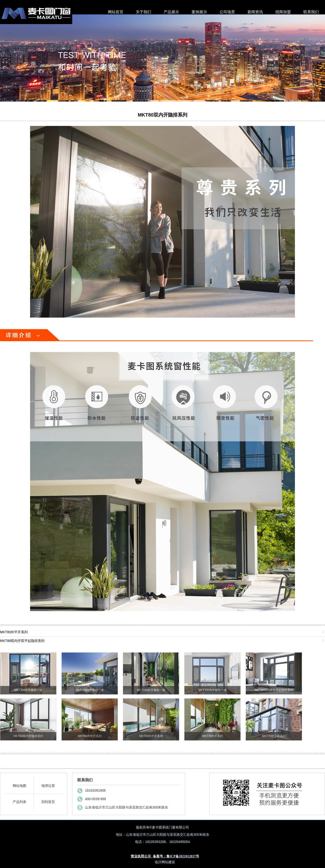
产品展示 (171, 12)
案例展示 (199, 12)
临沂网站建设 (165, 862)
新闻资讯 (255, 12)
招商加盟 (283, 12)
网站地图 (19, 786)
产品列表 (19, 802)
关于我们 (143, 12)
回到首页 (48, 802)
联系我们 (311, 12)
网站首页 (116, 12)
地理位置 (48, 786)
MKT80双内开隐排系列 (162, 115)
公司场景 (227, 12)
